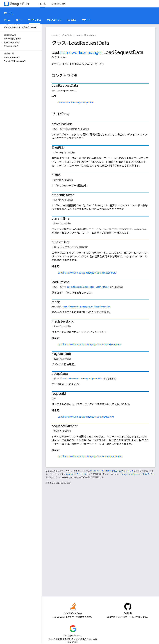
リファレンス (90, 35)
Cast (20, 4)
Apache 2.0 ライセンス (76, 474)
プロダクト (67, 35)
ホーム (8, 13)
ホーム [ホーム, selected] (43, 4)
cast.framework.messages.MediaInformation (86, 307)
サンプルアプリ (54, 20)
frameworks (72, 53)
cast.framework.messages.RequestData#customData (87, 273)
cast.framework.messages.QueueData (83, 379)
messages (93, 53)
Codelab (72, 20)
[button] (20, 42)
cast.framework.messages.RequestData (76, 102)
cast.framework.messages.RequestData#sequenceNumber (90, 457)
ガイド (19, 20)
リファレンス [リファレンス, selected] (34, 20)
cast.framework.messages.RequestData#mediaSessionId (89, 345)
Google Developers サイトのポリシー (138, 474)
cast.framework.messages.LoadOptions (88, 287)
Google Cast (58, 4)
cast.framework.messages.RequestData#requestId (86, 417)
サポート (86, 20)
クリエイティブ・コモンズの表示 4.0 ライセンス (112, 471)
